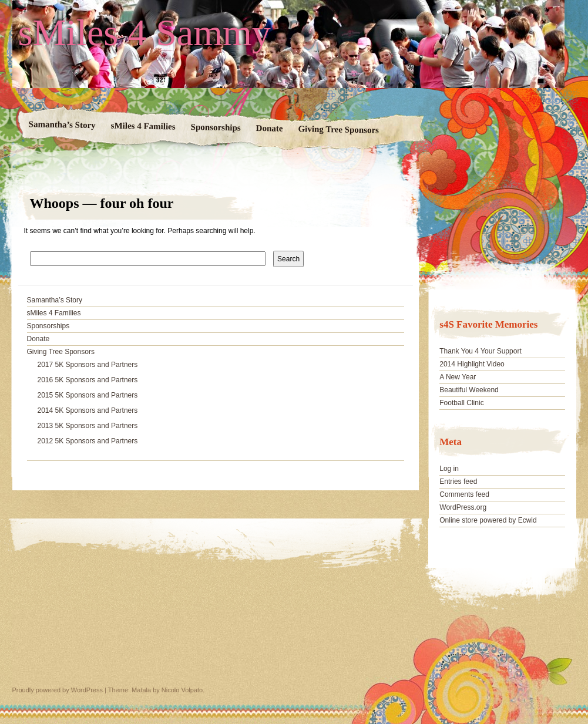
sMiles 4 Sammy (145, 33)
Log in (449, 469)
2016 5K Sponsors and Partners (88, 380)
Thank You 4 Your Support (480, 351)
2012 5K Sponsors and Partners (88, 441)
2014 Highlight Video (472, 364)
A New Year (458, 377)
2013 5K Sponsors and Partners (88, 426)
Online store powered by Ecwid (488, 520)
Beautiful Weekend (469, 390)
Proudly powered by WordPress (58, 690)
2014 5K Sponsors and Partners (88, 410)
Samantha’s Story (62, 124)
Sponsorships (215, 127)
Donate (269, 128)
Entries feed (458, 481)
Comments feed (464, 494)
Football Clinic (461, 403)
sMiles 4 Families (143, 126)
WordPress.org (463, 507)
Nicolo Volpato (182, 690)
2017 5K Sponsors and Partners (88, 365)
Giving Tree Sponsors (338, 129)
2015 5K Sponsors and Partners (88, 395)
